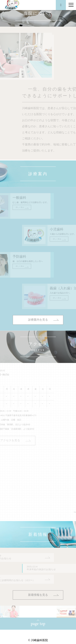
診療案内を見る (38, 330)
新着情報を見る (38, 595)
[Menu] (71, 5)
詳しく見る (12, 218)
